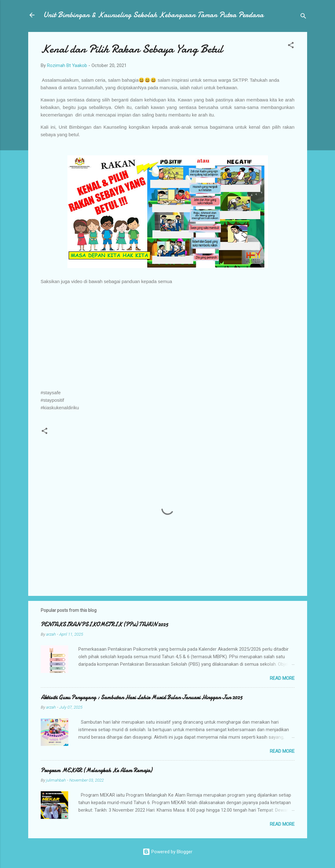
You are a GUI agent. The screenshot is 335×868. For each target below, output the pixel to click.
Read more (282, 678)
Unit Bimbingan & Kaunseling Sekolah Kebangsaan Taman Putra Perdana (153, 15)
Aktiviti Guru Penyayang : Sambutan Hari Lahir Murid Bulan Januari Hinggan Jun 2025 (141, 697)
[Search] (303, 17)
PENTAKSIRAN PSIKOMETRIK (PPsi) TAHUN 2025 (104, 625)
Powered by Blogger (167, 852)
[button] (291, 46)
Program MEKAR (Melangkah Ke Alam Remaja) (96, 770)
